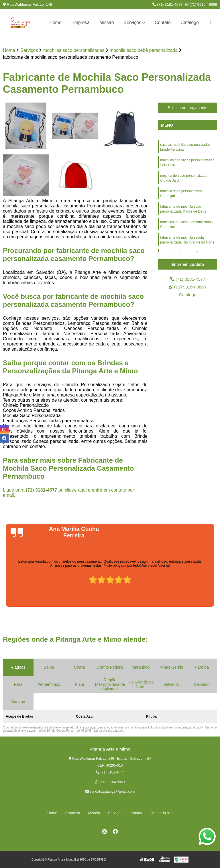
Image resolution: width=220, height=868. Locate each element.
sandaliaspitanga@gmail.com (110, 792)
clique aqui (76, 490)
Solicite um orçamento (188, 108)
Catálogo (188, 295)
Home (55, 22)
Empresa (80, 22)
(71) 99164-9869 (201, 4)
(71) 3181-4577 (168, 4)
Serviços (132, 22)
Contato (163, 22)
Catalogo (190, 22)
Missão (107, 22)
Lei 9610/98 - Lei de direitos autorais (100, 731)
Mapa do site (162, 813)
